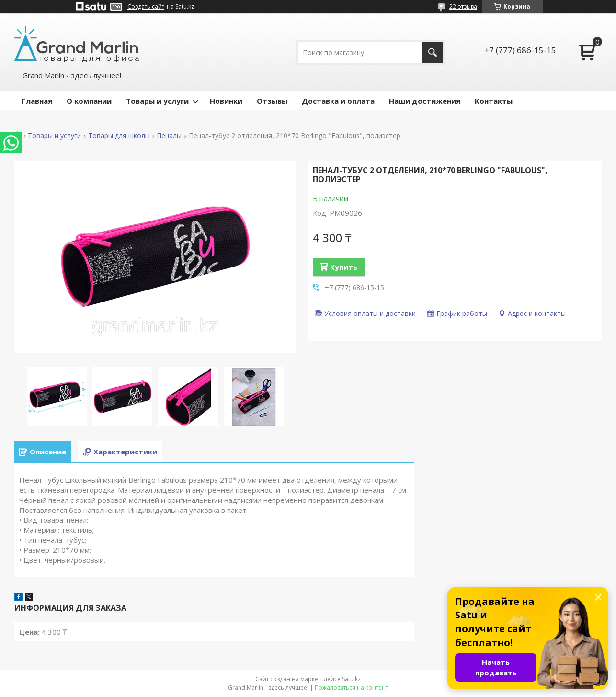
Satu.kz (351, 679)
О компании (89, 101)
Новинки (226, 101)
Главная (37, 101)
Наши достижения (425, 101)
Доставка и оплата (338, 101)
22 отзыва (463, 6)
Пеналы (169, 136)
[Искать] (433, 52)
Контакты (494, 101)
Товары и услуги (157, 101)
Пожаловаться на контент (351, 688)
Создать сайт (146, 7)
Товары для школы (119, 136)
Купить (344, 267)
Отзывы (272, 101)
